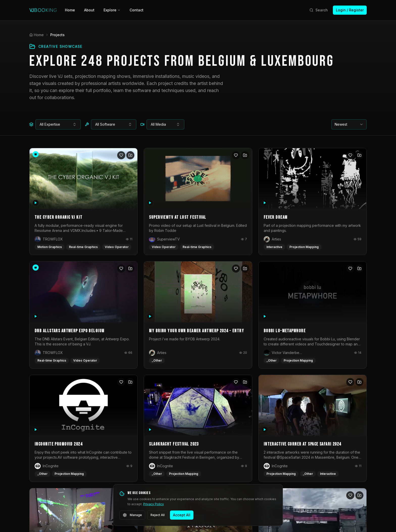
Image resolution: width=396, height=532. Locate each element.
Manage (132, 515)
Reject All (158, 515)
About (89, 10)
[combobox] (58, 124)
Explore (112, 10)
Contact (137, 10)
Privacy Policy (154, 504)
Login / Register (350, 10)
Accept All (182, 515)
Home (70, 10)
